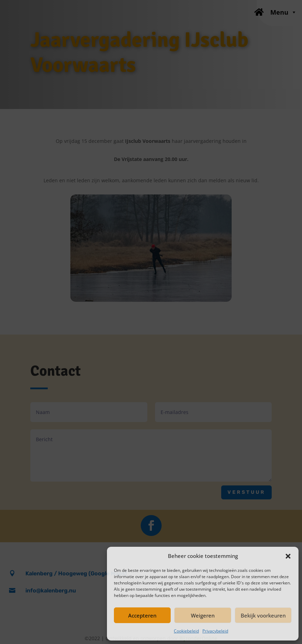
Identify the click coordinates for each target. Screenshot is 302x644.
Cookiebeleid (186, 631)
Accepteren (142, 615)
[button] (288, 556)
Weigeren (203, 615)
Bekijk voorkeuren (263, 615)
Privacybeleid (215, 631)
